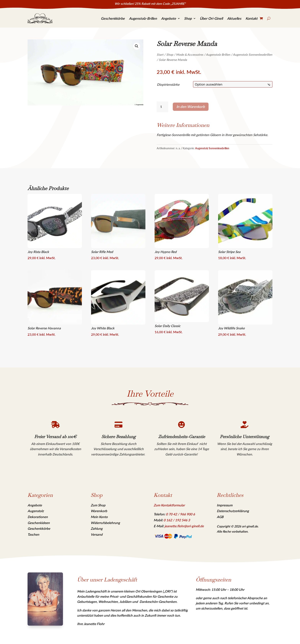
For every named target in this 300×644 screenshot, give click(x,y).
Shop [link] (188, 18)
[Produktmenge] (162, 107)
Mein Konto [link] (99, 517)
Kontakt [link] (251, 18)
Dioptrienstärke (168, 84)
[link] (40, 19)
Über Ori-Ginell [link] (211, 18)
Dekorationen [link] (38, 517)
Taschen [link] (33, 534)
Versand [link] (97, 534)
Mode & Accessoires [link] (190, 55)
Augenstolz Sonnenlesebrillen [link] (253, 55)
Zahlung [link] (97, 529)
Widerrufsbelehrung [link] (105, 523)
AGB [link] (220, 517)
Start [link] (160, 55)
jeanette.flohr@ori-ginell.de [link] (184, 526)
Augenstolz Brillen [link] (218, 55)
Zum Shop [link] (98, 505)
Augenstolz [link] (36, 511)
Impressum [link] (225, 505)
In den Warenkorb (191, 107)
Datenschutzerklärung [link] (233, 511)
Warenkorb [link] (99, 511)
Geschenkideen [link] (39, 523)
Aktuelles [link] (234, 18)
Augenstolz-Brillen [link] (143, 18)
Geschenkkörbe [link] (113, 18)
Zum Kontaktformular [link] (169, 505)
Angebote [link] (169, 18)
